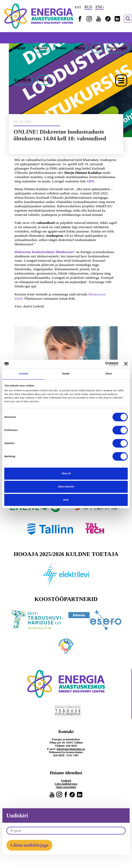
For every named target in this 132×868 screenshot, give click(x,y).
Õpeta (80, 48)
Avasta (61, 48)
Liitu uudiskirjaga (66, 784)
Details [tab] (66, 374)
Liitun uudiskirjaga (29, 845)
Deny (66, 500)
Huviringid (118, 48)
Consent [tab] (23, 374)
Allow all (66, 474)
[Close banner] (126, 364)
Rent (96, 48)
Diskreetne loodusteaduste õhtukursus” (45, 252)
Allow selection (66, 487)
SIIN (90, 181)
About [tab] (109, 374)
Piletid (20, 48)
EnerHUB (22, 80)
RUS (88, 7)
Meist (43, 80)
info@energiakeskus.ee (71, 749)
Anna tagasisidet (66, 787)
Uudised (66, 780)
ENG (100, 7)
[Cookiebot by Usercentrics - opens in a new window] (95, 364)
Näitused (40, 48)
